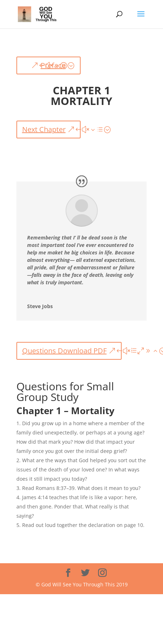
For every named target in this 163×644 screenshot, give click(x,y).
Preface (53, 65)
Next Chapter (44, 129)
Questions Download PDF (64, 351)
